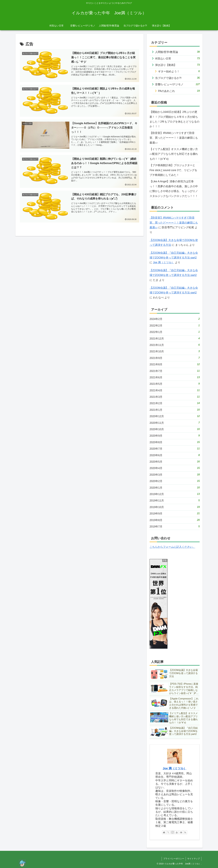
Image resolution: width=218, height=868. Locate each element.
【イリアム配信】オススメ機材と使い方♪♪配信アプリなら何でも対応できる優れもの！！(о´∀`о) (174, 154)
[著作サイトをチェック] (164, 832)
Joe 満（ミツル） (164, 262)
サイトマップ (194, 859)
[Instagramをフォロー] (173, 832)
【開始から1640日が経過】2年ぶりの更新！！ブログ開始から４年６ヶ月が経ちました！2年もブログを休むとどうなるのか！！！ (174, 119)
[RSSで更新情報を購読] (185, 832)
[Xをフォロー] (168, 832)
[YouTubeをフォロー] (177, 832)
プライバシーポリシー (174, 859)
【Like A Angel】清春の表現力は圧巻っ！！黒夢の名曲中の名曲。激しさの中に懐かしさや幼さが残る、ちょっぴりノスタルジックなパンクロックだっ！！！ (174, 189)
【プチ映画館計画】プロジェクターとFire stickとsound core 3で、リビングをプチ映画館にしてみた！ (173, 170)
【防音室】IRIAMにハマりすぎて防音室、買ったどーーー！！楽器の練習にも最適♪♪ (174, 138)
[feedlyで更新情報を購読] (181, 832)
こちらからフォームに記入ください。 (172, 547)
